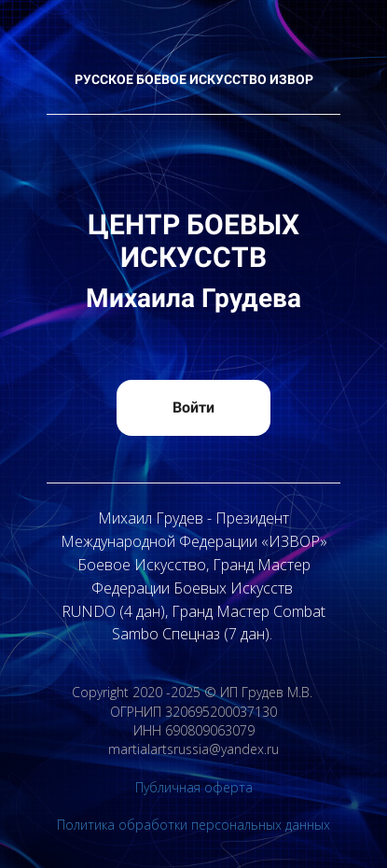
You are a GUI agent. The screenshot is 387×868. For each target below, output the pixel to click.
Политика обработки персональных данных (193, 825)
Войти (193, 407)
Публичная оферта (194, 787)
